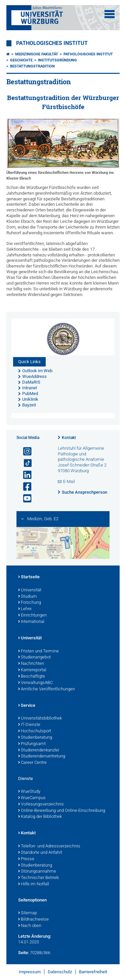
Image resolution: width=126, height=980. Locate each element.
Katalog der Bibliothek (40, 817)
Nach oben (30, 926)
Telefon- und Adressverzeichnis (49, 846)
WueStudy (29, 792)
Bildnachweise (33, 920)
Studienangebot (34, 657)
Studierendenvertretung (42, 756)
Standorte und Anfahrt (40, 853)
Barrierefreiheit (93, 972)
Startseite (29, 577)
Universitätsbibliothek (40, 719)
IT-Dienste (29, 725)
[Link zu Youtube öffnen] (25, 499)
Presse (26, 859)
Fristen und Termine (38, 651)
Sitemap (28, 913)
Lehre (25, 609)
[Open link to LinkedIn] (25, 475)
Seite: (24, 953)
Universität (30, 590)
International (31, 622)
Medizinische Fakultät (37, 54)
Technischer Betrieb (38, 878)
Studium (28, 597)
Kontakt (69, 438)
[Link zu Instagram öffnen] (25, 452)
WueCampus (32, 798)
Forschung (30, 603)
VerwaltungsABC (35, 683)
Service (27, 706)
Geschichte (21, 60)
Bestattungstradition (32, 66)
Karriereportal (32, 670)
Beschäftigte (32, 677)
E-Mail (69, 481)
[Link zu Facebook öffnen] (25, 487)
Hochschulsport (35, 731)
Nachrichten (31, 664)
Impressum (30, 972)
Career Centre (32, 763)
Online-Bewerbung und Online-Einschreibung (62, 811)
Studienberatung (35, 738)
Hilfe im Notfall (34, 884)
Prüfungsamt (32, 744)
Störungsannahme (37, 872)
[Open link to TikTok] (25, 463)
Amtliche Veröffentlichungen (47, 689)
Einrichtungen (32, 616)
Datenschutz (60, 972)
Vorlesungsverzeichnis (41, 804)
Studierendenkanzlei (39, 750)
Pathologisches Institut (52, 43)
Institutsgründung (57, 60)
